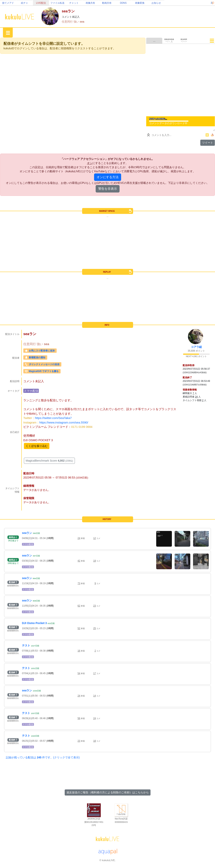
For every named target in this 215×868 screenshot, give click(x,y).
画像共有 (90, 3)
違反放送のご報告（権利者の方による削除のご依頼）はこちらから (108, 792)
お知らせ (156, 3)
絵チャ (24, 3)
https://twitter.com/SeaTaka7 (53, 418)
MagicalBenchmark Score (49, 461)
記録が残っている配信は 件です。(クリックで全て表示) (43, 757)
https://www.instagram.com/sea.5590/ (64, 422)
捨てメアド (8, 3)
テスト (26, 645)
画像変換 (140, 3)
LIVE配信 (41, 3)
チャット (74, 3)
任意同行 (68, 22)
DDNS (123, 3)
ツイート (208, 143)
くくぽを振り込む (37, 446)
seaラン (27, 533)
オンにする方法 (108, 177)
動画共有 (107, 3)
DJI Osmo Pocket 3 (34, 623)
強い (77, 22)
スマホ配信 (31, 391)
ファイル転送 (57, 3)
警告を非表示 (108, 189)
